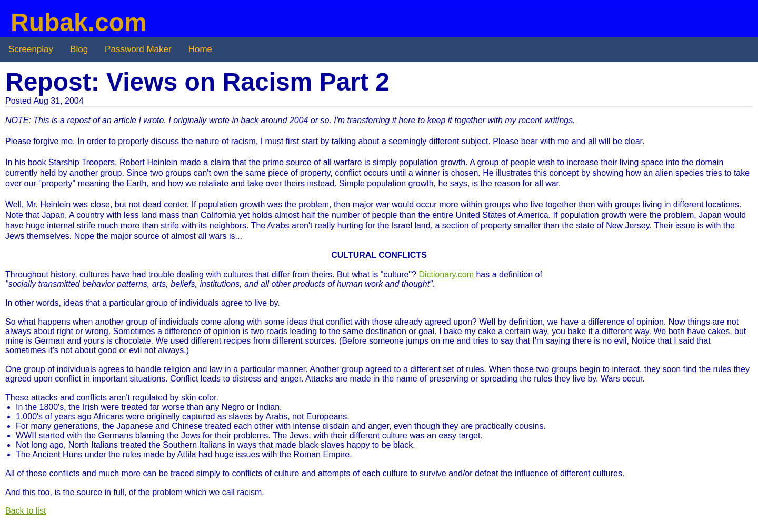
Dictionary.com (446, 274)
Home (200, 49)
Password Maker (138, 49)
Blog (79, 49)
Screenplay (31, 49)
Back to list (26, 511)
